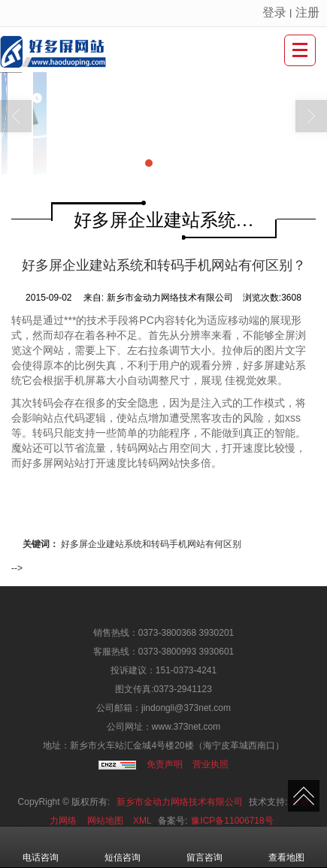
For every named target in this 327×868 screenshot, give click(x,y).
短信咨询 (123, 847)
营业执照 (210, 764)
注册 (307, 12)
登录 (274, 12)
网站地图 (105, 821)
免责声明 (165, 764)
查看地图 (286, 847)
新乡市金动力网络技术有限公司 (180, 802)
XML (142, 821)
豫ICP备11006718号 (232, 821)
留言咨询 (204, 847)
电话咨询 (41, 847)
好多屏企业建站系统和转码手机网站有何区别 (151, 544)
